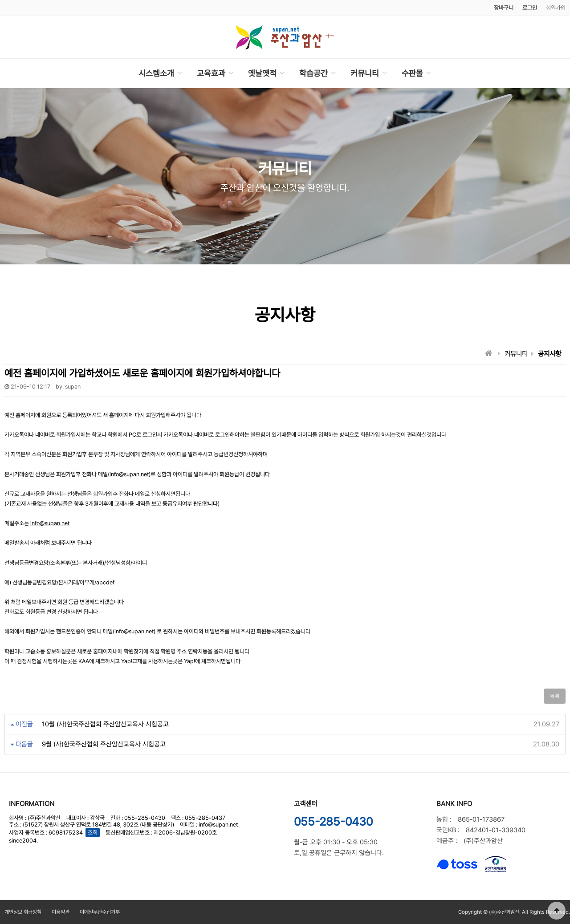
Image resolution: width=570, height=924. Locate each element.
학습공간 (313, 73)
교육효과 (211, 73)
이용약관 (61, 912)
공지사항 (550, 354)
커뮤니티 (365, 73)
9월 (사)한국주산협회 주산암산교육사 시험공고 (104, 744)
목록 (555, 696)
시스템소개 (156, 73)
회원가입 (556, 8)
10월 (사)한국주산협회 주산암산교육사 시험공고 (105, 724)
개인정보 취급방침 (23, 912)
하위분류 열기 (180, 73)
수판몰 (412, 73)
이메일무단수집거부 (100, 912)
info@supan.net (129, 474)
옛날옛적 (262, 73)
